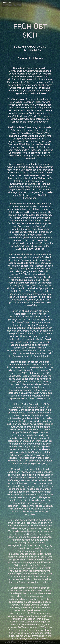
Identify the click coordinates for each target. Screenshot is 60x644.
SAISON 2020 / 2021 (11, 4)
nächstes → (53, 642)
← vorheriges (8, 642)
